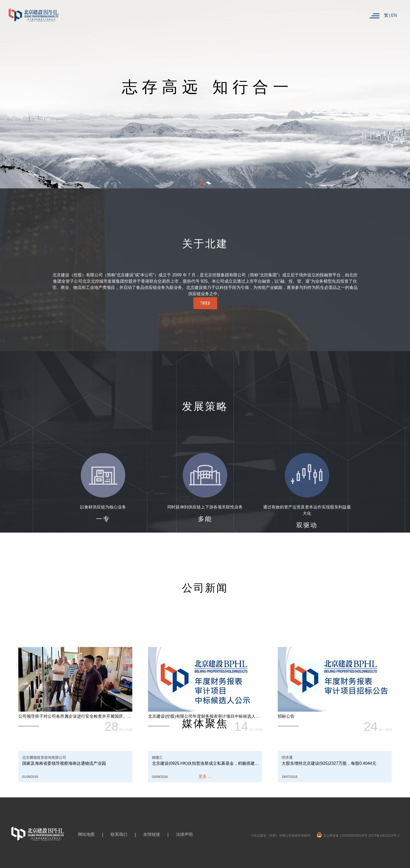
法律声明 (184, 834)
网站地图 (86, 834)
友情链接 (152, 834)
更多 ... (205, 779)
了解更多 (205, 303)
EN (394, 15)
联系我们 (119, 834)
